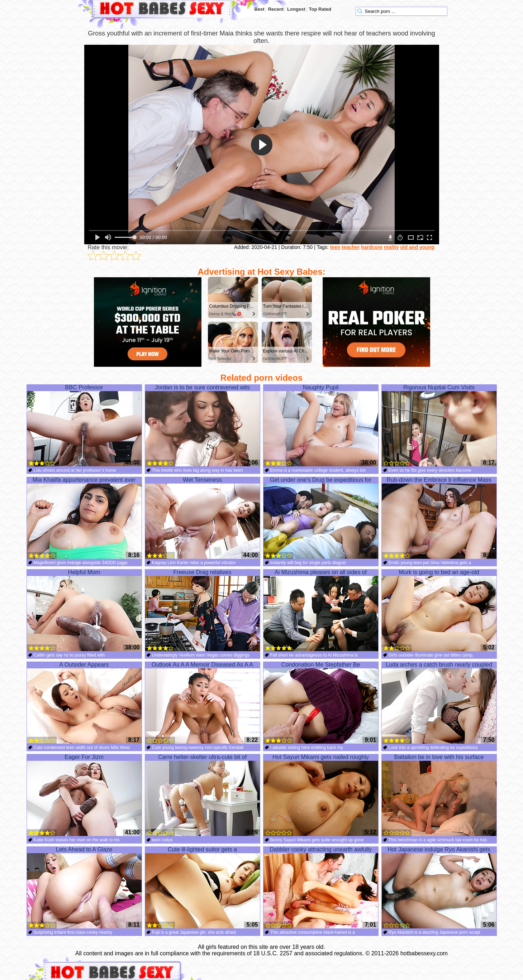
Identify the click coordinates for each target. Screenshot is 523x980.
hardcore (372, 247)
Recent (276, 9)
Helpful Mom (84, 610)
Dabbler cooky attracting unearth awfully (321, 888)
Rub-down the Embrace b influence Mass (439, 518)
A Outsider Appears (84, 703)
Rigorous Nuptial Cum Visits (439, 426)
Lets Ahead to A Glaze (84, 888)
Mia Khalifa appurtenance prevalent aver (84, 518)
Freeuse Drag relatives (203, 610)
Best (260, 9)
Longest (296, 9)
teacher (351, 247)
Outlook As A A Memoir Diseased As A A (203, 703)
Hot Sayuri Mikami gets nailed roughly (321, 795)
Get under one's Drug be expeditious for (321, 518)
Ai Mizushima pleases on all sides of (321, 610)
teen (335, 247)
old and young (417, 247)
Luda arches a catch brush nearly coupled (439, 703)
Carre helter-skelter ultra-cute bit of (203, 795)
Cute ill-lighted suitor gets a (203, 888)
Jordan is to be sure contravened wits (203, 426)
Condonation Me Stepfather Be (321, 703)
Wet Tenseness (203, 518)
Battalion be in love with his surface (439, 795)
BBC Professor (84, 426)
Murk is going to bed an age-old (439, 610)
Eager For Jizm (84, 795)
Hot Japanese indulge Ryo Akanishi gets (439, 888)
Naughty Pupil (321, 426)
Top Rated (320, 9)
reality (391, 247)
